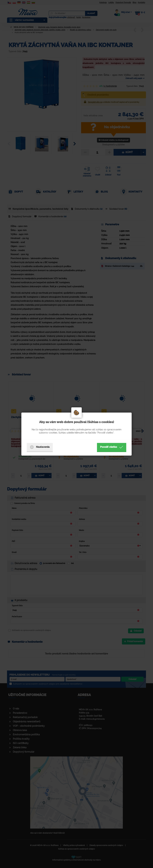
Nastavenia (40, 447)
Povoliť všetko (112, 447)
